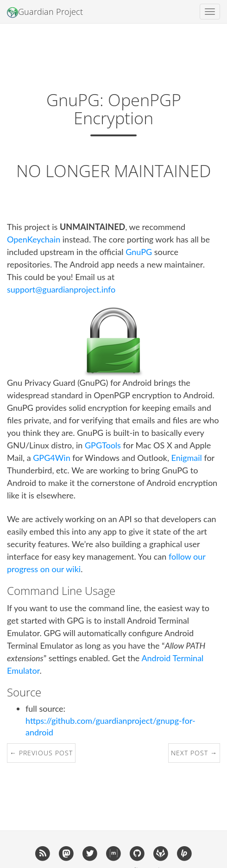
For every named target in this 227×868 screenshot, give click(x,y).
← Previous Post (41, 753)
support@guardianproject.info (61, 289)
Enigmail (187, 458)
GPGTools (103, 445)
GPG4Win (52, 458)
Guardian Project (45, 12)
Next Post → (194, 753)
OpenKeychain (34, 239)
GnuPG (139, 252)
